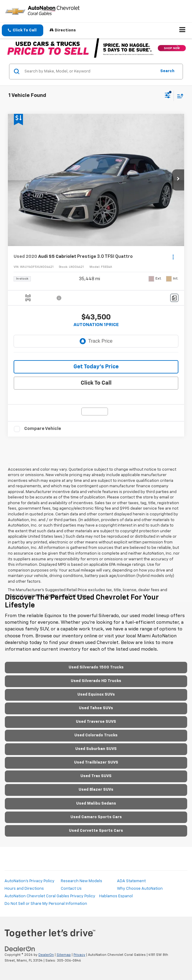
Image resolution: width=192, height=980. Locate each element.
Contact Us (71, 889)
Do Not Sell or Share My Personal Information (46, 904)
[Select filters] (168, 96)
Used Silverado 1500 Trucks (96, 667)
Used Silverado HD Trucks (96, 681)
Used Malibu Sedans (96, 804)
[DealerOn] (20, 949)
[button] (23, 30)
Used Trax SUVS (96, 776)
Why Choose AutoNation (140, 889)
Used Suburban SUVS (96, 749)
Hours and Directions (24, 889)
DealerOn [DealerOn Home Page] (46, 955)
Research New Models (81, 881)
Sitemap (64, 955)
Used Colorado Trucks (96, 735)
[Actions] (173, 257)
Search (167, 71)
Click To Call (96, 383)
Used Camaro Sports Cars (96, 817)
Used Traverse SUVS (96, 722)
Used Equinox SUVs (96, 695)
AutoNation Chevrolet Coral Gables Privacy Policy (50, 896)
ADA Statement (131, 881)
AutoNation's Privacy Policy (29, 881)
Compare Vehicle (43, 429)
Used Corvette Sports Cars (96, 831)
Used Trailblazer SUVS (96, 762)
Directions (63, 30)
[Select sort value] (179, 96)
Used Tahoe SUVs (96, 708)
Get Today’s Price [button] (96, 367)
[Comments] (174, 298)
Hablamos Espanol (116, 896)
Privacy (79, 955)
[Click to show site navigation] (182, 30)
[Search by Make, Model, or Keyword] (89, 72)
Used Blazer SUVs (96, 790)
